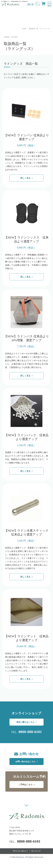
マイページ (38, 4)
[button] (27, 805)
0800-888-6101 (30, 732)
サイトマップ (36, 851)
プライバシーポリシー (20, 851)
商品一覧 (30, 4)
